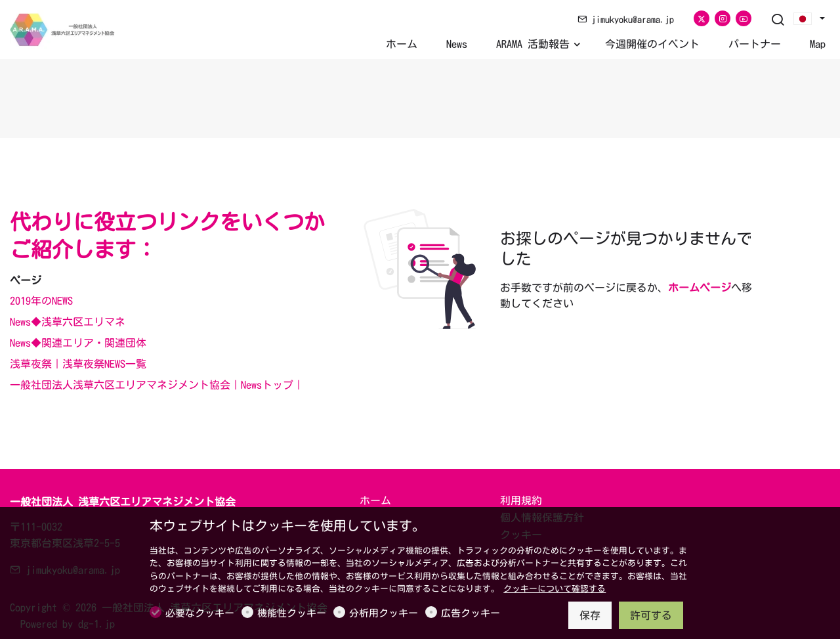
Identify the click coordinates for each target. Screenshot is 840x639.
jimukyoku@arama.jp (626, 20)
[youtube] (744, 18)
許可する (651, 615)
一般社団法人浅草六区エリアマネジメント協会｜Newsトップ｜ (157, 385)
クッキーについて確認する (555, 589)
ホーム (375, 500)
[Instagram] (723, 18)
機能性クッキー (292, 613)
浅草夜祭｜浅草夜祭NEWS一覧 (78, 364)
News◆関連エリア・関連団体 (78, 343)
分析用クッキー (384, 613)
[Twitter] (702, 18)
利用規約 (521, 500)
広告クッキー (471, 613)
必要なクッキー (200, 613)
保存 (590, 615)
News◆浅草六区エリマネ (68, 322)
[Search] (778, 20)
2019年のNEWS (41, 301)
